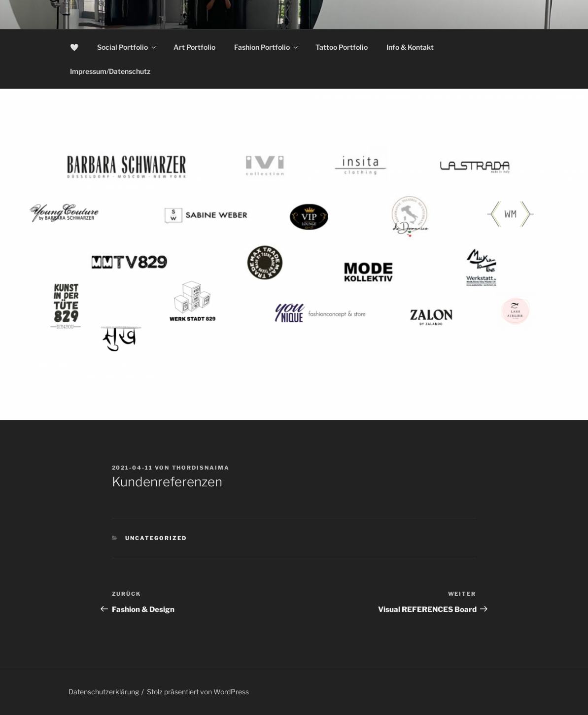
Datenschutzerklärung (104, 692)
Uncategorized (156, 538)
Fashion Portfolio (267, 47)
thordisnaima (201, 468)
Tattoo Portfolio (342, 47)
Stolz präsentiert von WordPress (198, 692)
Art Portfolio (194, 47)
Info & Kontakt (410, 47)
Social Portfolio (127, 47)
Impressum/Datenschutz (110, 71)
